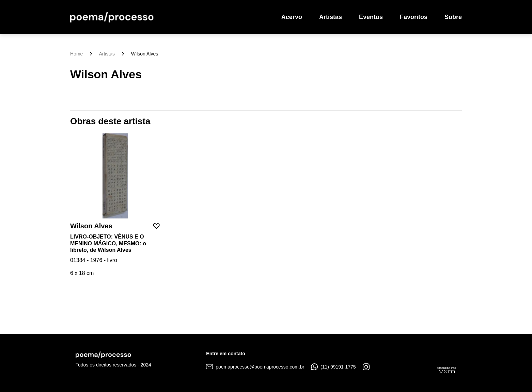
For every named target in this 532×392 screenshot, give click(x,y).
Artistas (331, 17)
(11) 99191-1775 (333, 367)
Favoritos (414, 17)
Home (76, 54)
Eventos (371, 17)
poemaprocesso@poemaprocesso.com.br (255, 367)
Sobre (453, 17)
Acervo (292, 17)
